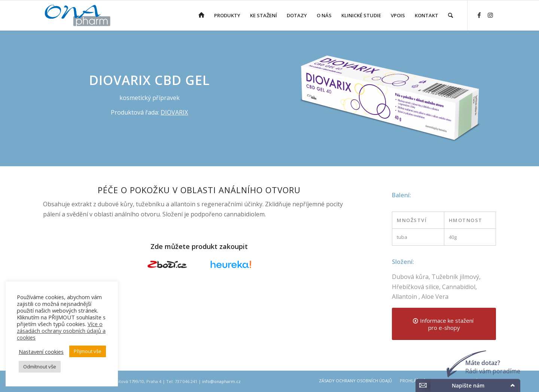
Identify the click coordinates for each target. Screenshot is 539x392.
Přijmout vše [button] (88, 351)
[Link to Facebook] (479, 15)
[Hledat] (450, 15)
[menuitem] (201, 15)
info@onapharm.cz (221, 381)
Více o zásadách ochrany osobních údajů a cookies (61, 331)
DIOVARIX (174, 112)
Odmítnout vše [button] (40, 367)
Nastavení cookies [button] (41, 352)
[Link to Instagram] (490, 15)
